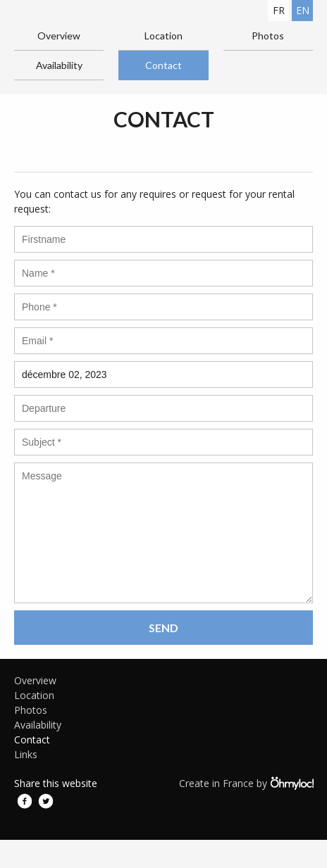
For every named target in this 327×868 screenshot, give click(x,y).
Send (163, 628)
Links (26, 754)
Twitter (46, 801)
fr (279, 10)
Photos (268, 36)
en (303, 10)
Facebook (25, 801)
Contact (163, 65)
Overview (59, 36)
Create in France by (246, 783)
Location (163, 36)
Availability (59, 65)
